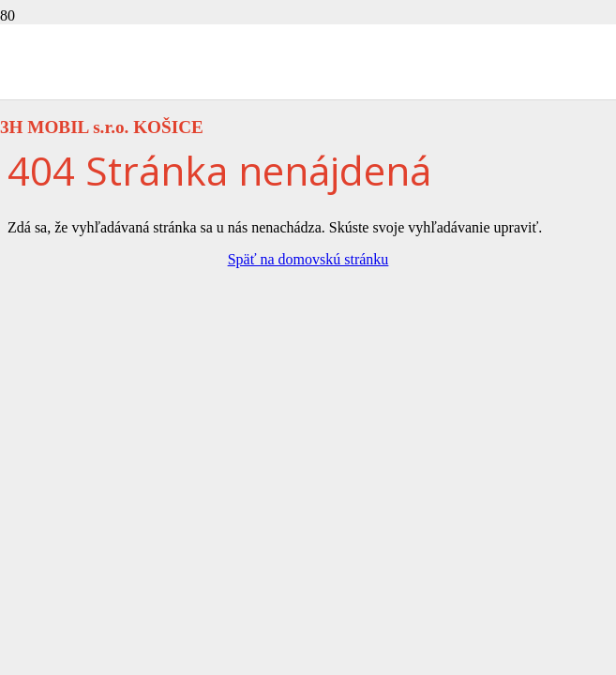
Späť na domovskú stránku (308, 259)
